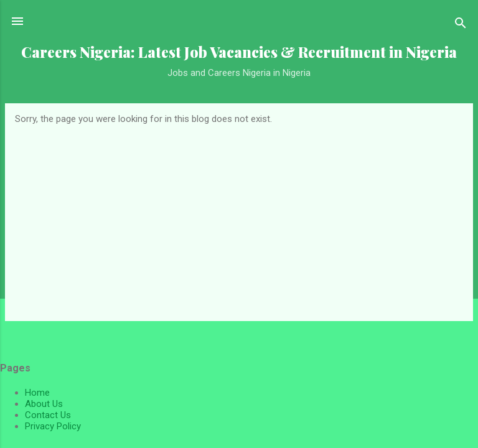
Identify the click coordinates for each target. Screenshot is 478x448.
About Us (44, 404)
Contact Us (48, 415)
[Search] (461, 25)
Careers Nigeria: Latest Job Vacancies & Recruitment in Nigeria (239, 52)
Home (37, 393)
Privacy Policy (53, 426)
